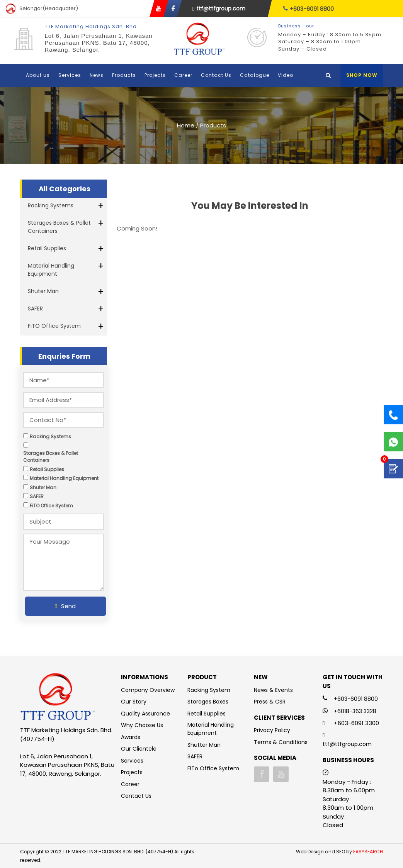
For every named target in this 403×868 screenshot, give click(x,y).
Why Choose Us (142, 725)
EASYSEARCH (368, 852)
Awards (131, 737)
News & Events (273, 690)
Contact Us (216, 75)
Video (286, 75)
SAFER (35, 309)
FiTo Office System (213, 768)
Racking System (209, 690)
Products (124, 75)
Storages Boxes (208, 702)
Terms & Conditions (281, 742)
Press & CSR (270, 702)
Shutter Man (204, 745)
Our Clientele (139, 749)
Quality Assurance (145, 714)
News (97, 75)
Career (183, 75)
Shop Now (362, 75)
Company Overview (148, 690)
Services (70, 75)
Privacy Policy (272, 730)
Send (65, 606)
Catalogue (255, 75)
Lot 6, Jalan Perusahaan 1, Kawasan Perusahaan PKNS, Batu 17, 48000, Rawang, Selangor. (99, 43)
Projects (155, 75)
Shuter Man (43, 291)
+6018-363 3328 (355, 711)
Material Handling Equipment (51, 270)
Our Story (134, 702)
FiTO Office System (54, 326)
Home (186, 125)
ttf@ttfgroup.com (219, 8)
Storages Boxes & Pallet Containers (59, 227)
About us (38, 75)
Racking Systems (51, 205)
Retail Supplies (47, 248)
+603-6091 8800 (309, 9)
